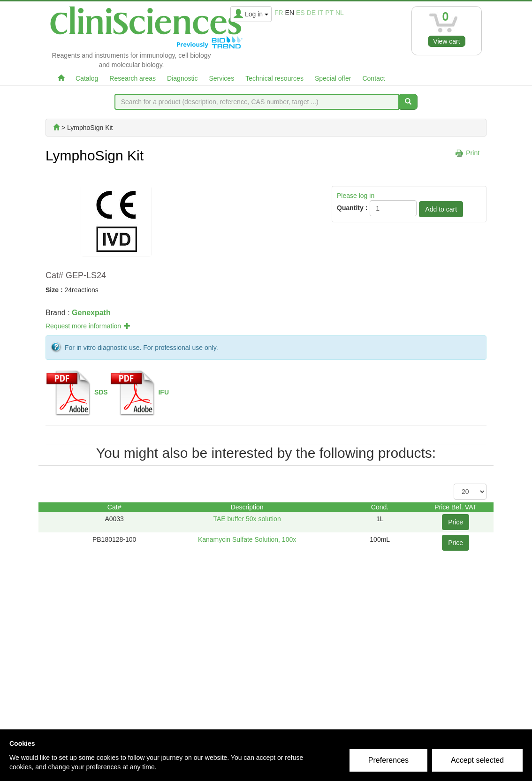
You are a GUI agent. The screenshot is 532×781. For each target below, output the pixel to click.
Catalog (87, 78)
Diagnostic (182, 78)
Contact (373, 78)
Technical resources (274, 78)
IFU (163, 392)
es (300, 13)
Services (221, 78)
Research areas (133, 78)
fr (279, 13)
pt (329, 13)
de (311, 13)
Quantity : (352, 208)
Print (473, 153)
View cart (446, 41)
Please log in (356, 196)
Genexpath (91, 313)
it (320, 13)
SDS (101, 392)
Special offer (333, 78)
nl (340, 13)
